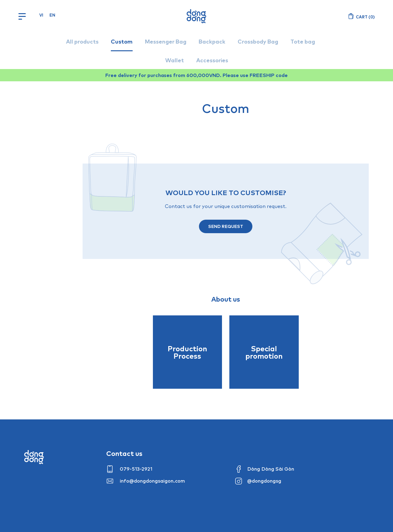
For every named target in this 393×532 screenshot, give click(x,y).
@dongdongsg (264, 481)
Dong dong (34, 457)
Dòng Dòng (196, 16)
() (365, 17)
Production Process (187, 352)
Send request (226, 226)
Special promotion (264, 352)
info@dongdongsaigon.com (152, 481)
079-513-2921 (136, 469)
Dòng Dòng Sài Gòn (271, 469)
